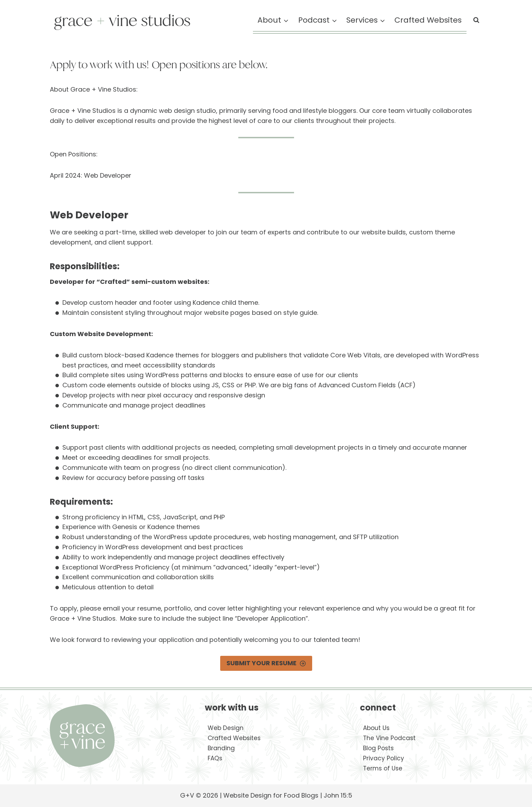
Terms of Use (383, 768)
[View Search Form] (476, 20)
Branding (221, 748)
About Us (376, 728)
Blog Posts (378, 748)
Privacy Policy (384, 758)
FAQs (215, 758)
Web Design (226, 728)
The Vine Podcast (389, 738)
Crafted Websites (428, 20)
